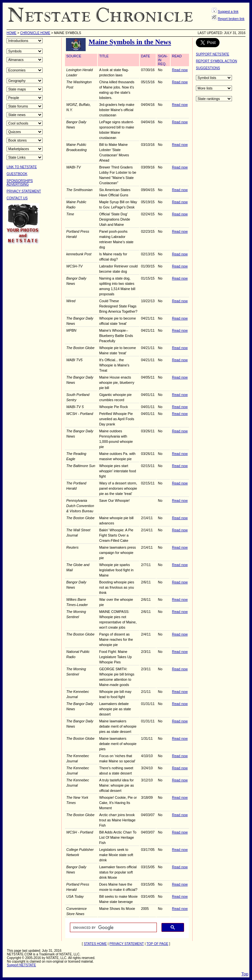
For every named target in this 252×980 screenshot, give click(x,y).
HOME (11, 33)
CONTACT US (17, 198)
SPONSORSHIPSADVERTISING (20, 183)
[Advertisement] (33, 348)
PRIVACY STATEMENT (24, 191)
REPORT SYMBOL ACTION (216, 61)
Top (245, 974)
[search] (113, 928)
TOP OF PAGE (157, 944)
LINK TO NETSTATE (22, 167)
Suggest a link (228, 12)
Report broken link (231, 19)
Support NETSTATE (21, 965)
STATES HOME (95, 944)
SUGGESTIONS (208, 68)
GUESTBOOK (17, 174)
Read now (180, 70)
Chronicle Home (35, 33)
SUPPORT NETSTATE (213, 54)
